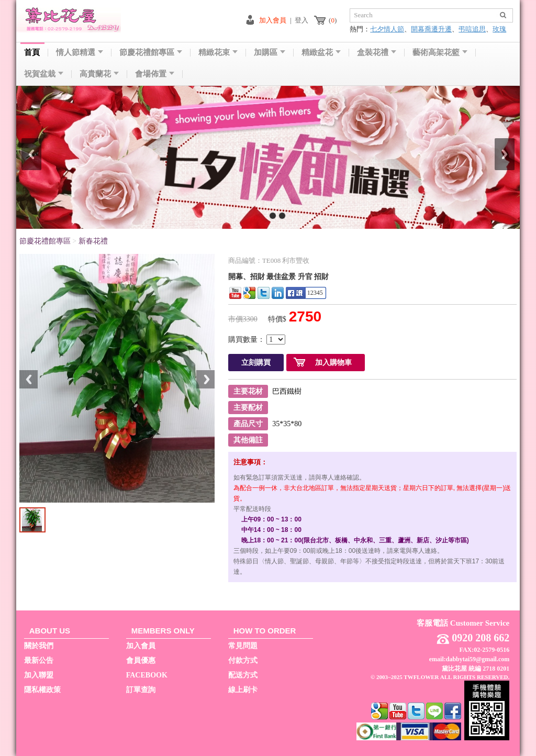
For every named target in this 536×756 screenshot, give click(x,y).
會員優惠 (141, 660)
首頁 (32, 53)
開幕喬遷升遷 (431, 29)
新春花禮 (93, 241)
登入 (301, 20)
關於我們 (39, 646)
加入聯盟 (39, 675)
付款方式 (243, 660)
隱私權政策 (42, 690)
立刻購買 (256, 363)
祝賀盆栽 (44, 74)
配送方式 (243, 675)
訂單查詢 (141, 690)
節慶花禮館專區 (151, 53)
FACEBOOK (147, 675)
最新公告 (39, 660)
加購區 (270, 53)
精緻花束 (218, 53)
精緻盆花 (321, 53)
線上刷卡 (243, 690)
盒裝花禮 (377, 53)
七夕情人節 (387, 29)
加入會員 (273, 20)
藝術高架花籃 (440, 53)
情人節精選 (80, 53)
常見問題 (243, 646)
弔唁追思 (472, 29)
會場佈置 (155, 74)
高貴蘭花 (99, 74)
